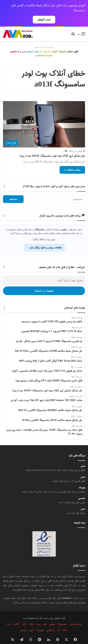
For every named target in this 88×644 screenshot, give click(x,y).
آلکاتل (17, 618)
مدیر (83, 460)
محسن (82, 492)
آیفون (32, 624)
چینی (38, 618)
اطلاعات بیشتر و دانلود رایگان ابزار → (44, 241)
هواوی (52, 618)
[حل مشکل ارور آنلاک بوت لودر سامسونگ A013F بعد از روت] (44, 118)
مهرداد (82, 481)
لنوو (45, 618)
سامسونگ (62, 618)
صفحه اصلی (76, 618)
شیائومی (51, 624)
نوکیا (31, 618)
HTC (66, 624)
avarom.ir (67, 591)
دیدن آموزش (44, 20)
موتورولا (40, 624)
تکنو (24, 618)
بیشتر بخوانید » (72, 163)
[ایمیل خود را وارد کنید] (44, 274)
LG (59, 624)
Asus (9, 618)
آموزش (23, 624)
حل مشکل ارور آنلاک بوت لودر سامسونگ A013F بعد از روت (52, 149)
